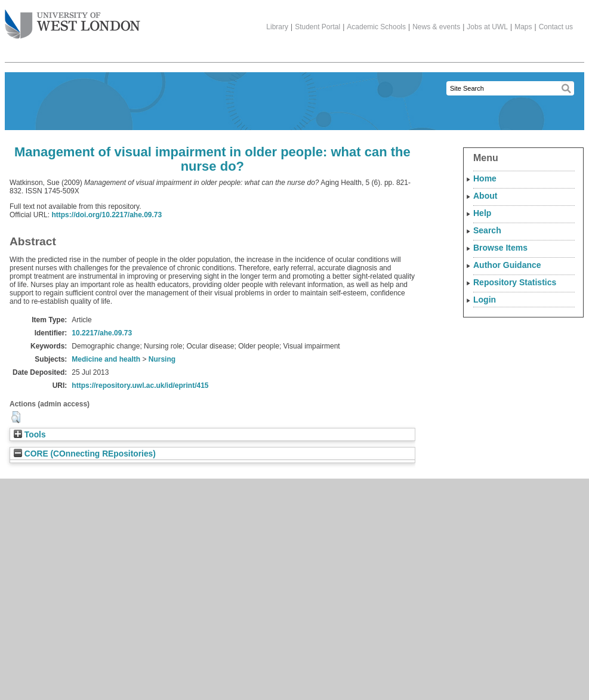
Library (277, 27)
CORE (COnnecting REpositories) (85, 454)
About (485, 196)
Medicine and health (106, 359)
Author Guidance (507, 265)
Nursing (162, 359)
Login (485, 300)
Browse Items (500, 248)
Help (482, 213)
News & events (436, 27)
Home (485, 178)
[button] (16, 417)
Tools (30, 435)
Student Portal (317, 27)
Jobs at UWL (487, 27)
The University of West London (73, 20)
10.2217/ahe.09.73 (102, 333)
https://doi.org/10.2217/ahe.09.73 (107, 215)
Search (487, 230)
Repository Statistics (515, 282)
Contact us (556, 27)
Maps (523, 27)
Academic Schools (376, 27)
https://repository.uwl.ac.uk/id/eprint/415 (140, 386)
